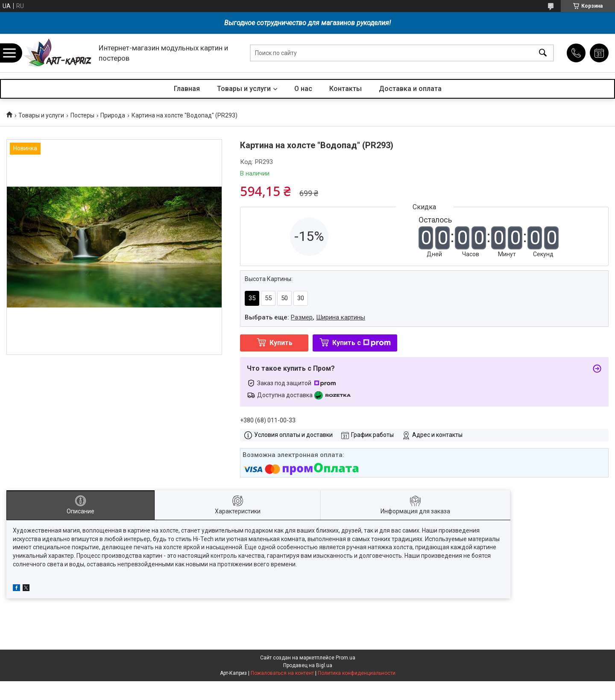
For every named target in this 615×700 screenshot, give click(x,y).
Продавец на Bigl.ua (308, 665)
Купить (281, 343)
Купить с (362, 343)
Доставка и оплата (410, 89)
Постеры (82, 115)
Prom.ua (346, 658)
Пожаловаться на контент (282, 673)
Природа (113, 115)
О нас (303, 89)
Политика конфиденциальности (357, 673)
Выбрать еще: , (305, 317)
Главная (187, 89)
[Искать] (543, 53)
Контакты (346, 89)
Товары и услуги (244, 89)
